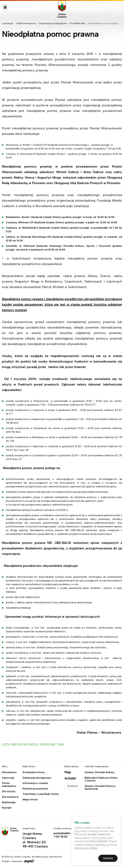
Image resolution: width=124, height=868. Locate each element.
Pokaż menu (5, 7)
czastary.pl (8, 23)
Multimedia (9, 802)
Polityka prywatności (35, 789)
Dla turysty (9, 791)
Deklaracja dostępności (37, 778)
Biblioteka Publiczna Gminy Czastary (101, 779)
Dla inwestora (10, 797)
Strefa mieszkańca (26, 23)
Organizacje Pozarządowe (53, 23)
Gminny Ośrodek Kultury (100, 772)
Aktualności (9, 772)
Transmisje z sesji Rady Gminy (41, 794)
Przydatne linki (77, 23)
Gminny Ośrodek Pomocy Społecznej (100, 787)
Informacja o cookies (35, 783)
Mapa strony (30, 800)
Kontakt (7, 808)
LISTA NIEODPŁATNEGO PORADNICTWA (33, 744)
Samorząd (8, 778)
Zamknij (108, 859)
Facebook (73, 786)
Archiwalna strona (34, 772)
